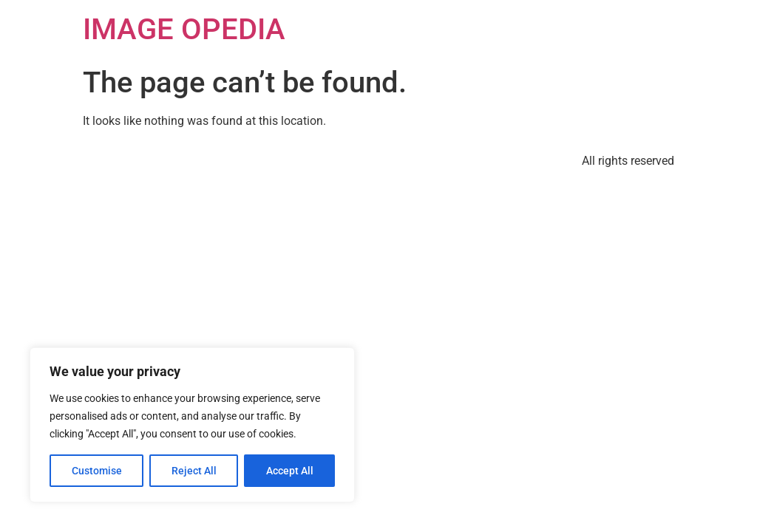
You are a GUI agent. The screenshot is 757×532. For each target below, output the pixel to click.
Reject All (194, 471)
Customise (97, 471)
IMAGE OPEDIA (184, 29)
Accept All (290, 471)
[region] (192, 425)
